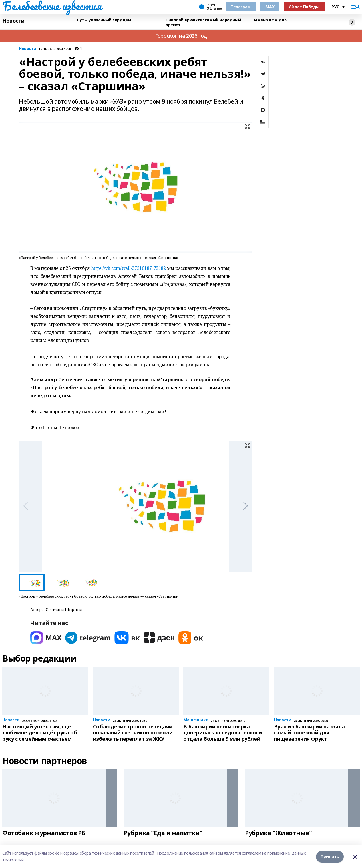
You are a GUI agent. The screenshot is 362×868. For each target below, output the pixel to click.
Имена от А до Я (271, 20)
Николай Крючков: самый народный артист (203, 22)
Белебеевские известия (52, 6)
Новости (13, 21)
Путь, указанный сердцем (104, 20)
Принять (330, 856)
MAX (270, 7)
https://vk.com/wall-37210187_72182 (128, 268)
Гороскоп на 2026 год (181, 36)
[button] (245, 506)
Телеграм (241, 7)
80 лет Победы (304, 7)
